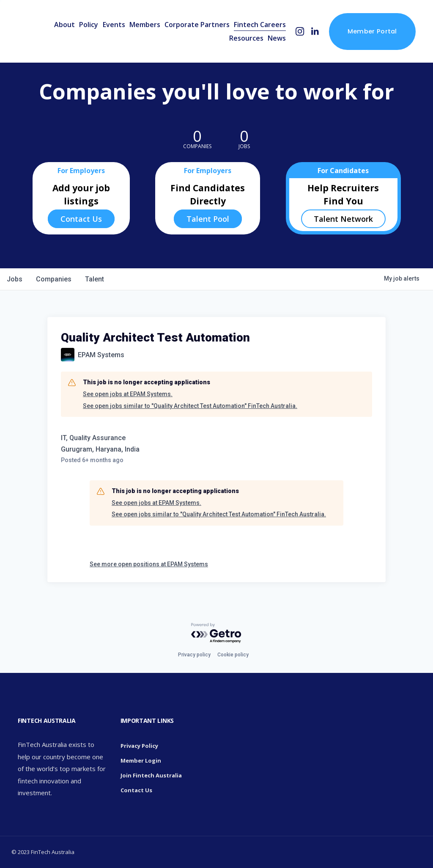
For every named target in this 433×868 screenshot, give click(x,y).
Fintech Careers (260, 25)
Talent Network (343, 219)
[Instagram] (300, 32)
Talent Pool (208, 219)
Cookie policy (233, 655)
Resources (246, 38)
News (277, 38)
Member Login (141, 761)
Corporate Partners (197, 25)
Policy (89, 25)
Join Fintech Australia (151, 775)
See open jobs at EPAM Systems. (128, 394)
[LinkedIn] (315, 32)
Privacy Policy (139, 746)
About (64, 25)
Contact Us (81, 219)
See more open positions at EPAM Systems (149, 564)
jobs (15, 279)
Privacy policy (194, 655)
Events (114, 25)
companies (54, 279)
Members (145, 25)
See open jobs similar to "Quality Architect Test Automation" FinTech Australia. (190, 406)
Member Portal (372, 31)
